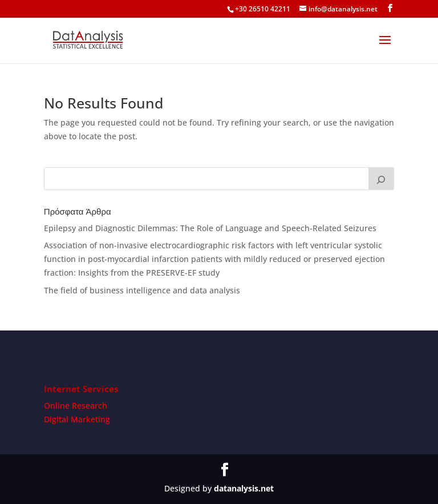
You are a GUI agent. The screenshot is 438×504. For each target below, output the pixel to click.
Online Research (76, 406)
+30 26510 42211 (263, 9)
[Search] (382, 179)
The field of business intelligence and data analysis (142, 290)
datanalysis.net (244, 488)
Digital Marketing (77, 419)
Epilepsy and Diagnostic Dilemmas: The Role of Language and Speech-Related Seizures (210, 228)
